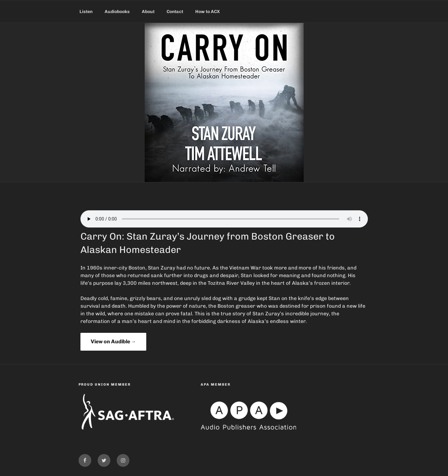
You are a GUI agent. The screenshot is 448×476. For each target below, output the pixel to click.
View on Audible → (113, 342)
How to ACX (207, 12)
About (148, 12)
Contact (175, 12)
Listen (86, 12)
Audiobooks (117, 12)
